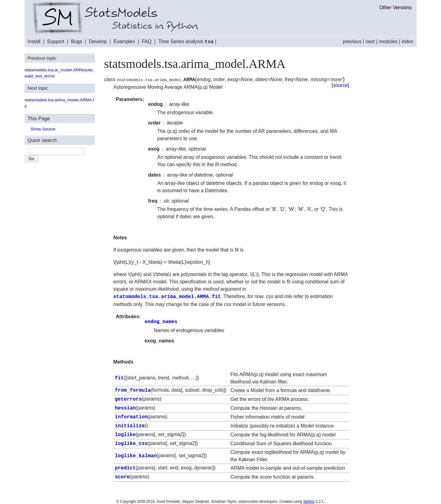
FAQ (147, 42)
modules (388, 41)
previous (352, 41)
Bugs (77, 42)
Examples (124, 42)
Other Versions (395, 7)
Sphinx (309, 498)
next (370, 41)
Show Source (43, 129)
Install (34, 42)
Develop (98, 42)
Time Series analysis (186, 42)
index (408, 41)
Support (56, 42)
